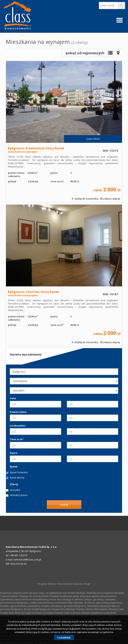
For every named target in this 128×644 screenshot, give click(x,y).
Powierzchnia (18, 412)
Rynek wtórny (17, 478)
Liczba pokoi (18, 426)
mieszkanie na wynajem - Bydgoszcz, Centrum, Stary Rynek (64, 275)
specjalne (15, 490)
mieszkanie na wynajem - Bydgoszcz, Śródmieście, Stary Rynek (64, 132)
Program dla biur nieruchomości (56, 584)
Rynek (14, 467)
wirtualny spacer (19, 495)
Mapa (118, 53)
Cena (13, 398)
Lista (110, 53)
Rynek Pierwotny (19, 472)
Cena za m (17, 439)
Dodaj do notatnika (86, 199)
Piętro (14, 453)
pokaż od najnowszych (85, 53)
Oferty (14, 484)
